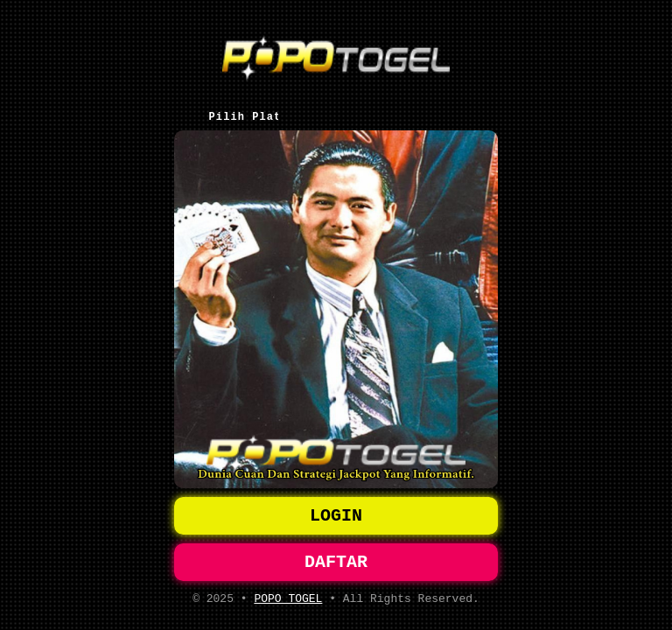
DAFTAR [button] (336, 558)
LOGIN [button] (336, 508)
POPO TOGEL (288, 598)
